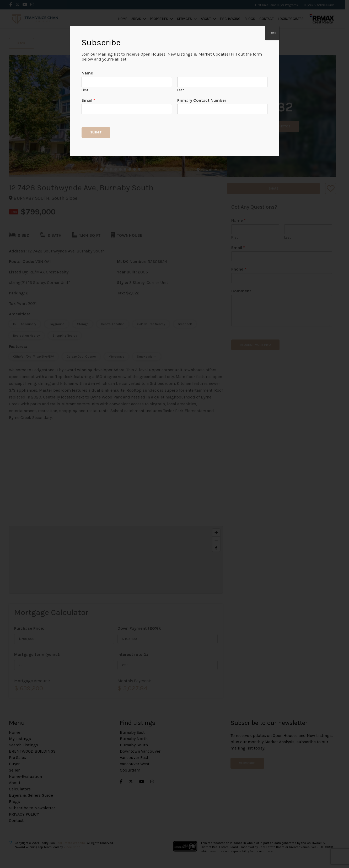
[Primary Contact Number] (222, 109)
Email (88, 100)
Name (87, 73)
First (85, 90)
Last (181, 90)
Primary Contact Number (202, 100)
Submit (96, 132)
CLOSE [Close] (272, 33)
